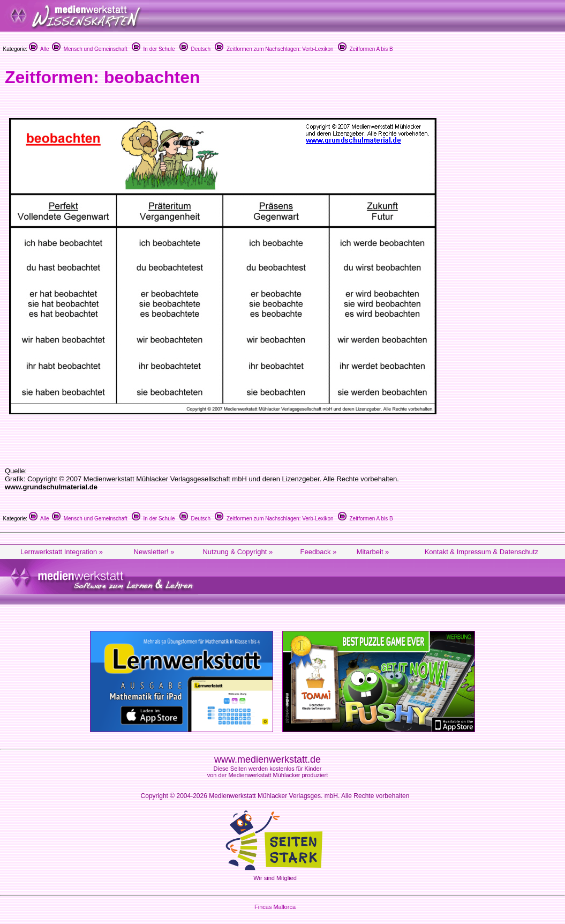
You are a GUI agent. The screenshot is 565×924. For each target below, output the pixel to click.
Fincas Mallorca (275, 907)
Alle (39, 49)
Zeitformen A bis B (366, 49)
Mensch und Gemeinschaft (90, 49)
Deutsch (195, 49)
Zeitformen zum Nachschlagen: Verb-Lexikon (274, 49)
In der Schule (153, 49)
